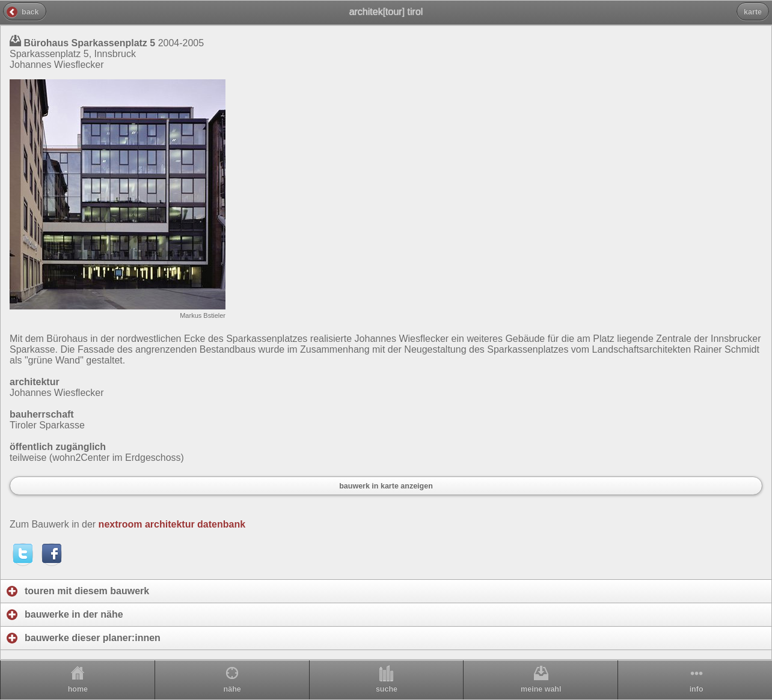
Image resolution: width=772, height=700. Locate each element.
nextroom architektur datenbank (172, 524)
